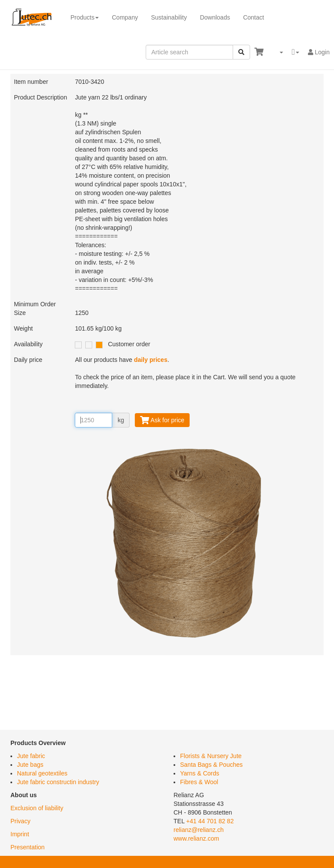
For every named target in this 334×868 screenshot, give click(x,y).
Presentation (28, 847)
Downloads (215, 17)
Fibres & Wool (199, 782)
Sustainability (169, 17)
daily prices (151, 360)
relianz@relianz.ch (199, 830)
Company (125, 17)
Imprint (20, 834)
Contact (254, 17)
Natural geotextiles (42, 773)
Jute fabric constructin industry (58, 782)
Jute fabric (31, 756)
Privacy (20, 821)
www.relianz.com (196, 838)
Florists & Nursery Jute (211, 756)
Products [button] (85, 17)
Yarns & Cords (200, 773)
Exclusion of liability (37, 808)
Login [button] (319, 52)
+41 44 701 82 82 (210, 821)
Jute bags (30, 765)
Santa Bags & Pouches (211, 765)
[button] (278, 52)
